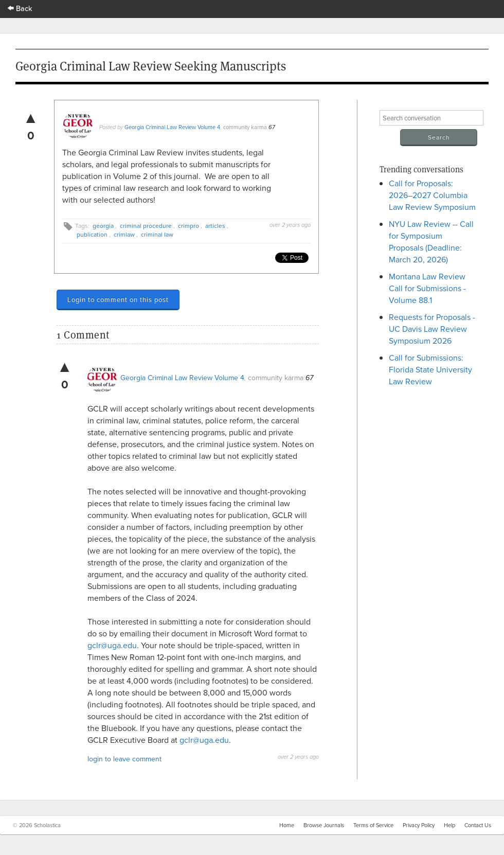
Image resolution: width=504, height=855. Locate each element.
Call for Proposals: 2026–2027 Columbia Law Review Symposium (432, 195)
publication (92, 234)
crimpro (188, 226)
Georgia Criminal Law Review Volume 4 (172, 127)
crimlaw (124, 234)
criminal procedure (146, 226)
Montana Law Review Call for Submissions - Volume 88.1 (427, 288)
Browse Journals (324, 825)
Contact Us (478, 825)
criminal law (157, 234)
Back (20, 8)
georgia (103, 226)
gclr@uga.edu (112, 645)
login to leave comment (124, 759)
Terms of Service (373, 825)
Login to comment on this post (118, 299)
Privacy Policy (419, 825)
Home (287, 825)
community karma (245, 127)
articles (215, 226)
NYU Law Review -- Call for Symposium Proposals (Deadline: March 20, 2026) (431, 242)
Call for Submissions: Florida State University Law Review (430, 369)
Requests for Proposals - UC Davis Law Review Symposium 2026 (432, 329)
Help (449, 825)
